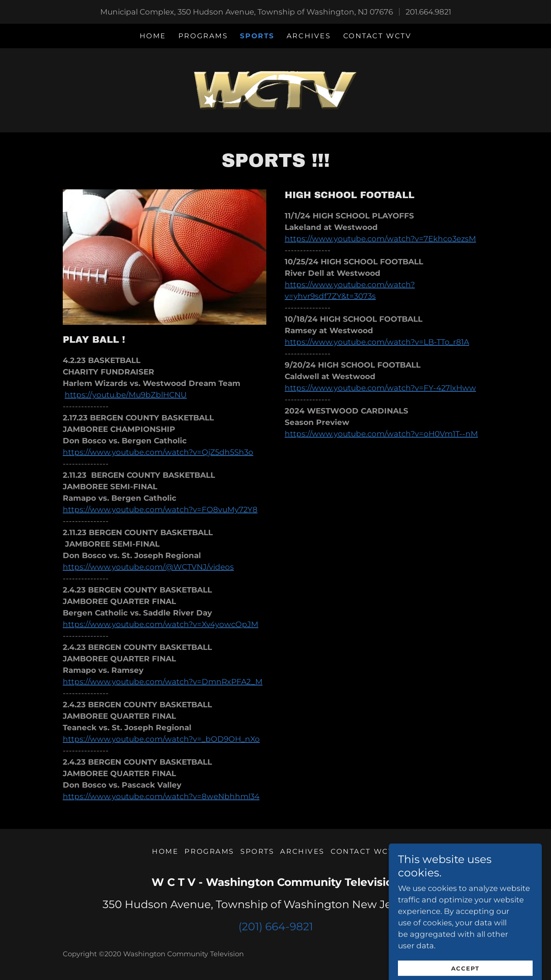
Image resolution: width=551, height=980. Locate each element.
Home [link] (153, 36)
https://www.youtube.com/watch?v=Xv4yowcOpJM (161, 624)
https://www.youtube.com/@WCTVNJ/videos (148, 567)
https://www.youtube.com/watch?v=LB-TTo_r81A (377, 342)
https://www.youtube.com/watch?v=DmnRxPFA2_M (163, 682)
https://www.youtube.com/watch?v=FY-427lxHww (380, 388)
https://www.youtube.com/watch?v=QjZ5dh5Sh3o (158, 452)
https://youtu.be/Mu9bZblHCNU (126, 395)
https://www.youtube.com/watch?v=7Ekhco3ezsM (380, 239)
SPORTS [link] (257, 36)
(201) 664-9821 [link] (276, 926)
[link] (275, 90)
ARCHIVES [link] (309, 36)
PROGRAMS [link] (203, 36)
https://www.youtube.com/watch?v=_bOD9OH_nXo (161, 739)
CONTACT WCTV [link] (377, 36)
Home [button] (165, 851)
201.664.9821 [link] (428, 12)
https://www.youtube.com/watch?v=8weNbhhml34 (161, 796)
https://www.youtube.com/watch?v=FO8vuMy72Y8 (160, 510)
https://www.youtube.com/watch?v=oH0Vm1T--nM (381, 434)
